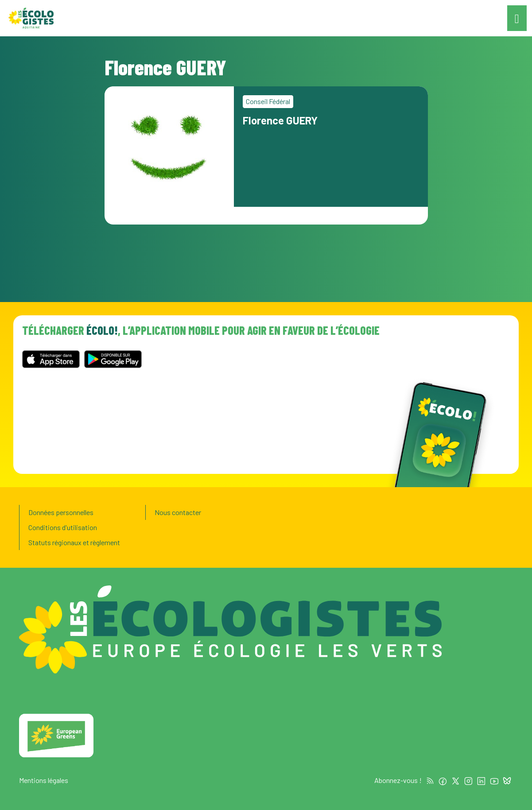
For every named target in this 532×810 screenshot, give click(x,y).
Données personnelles (61, 512)
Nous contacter (178, 512)
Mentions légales (44, 780)
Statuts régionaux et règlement (74, 542)
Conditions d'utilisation (63, 527)
